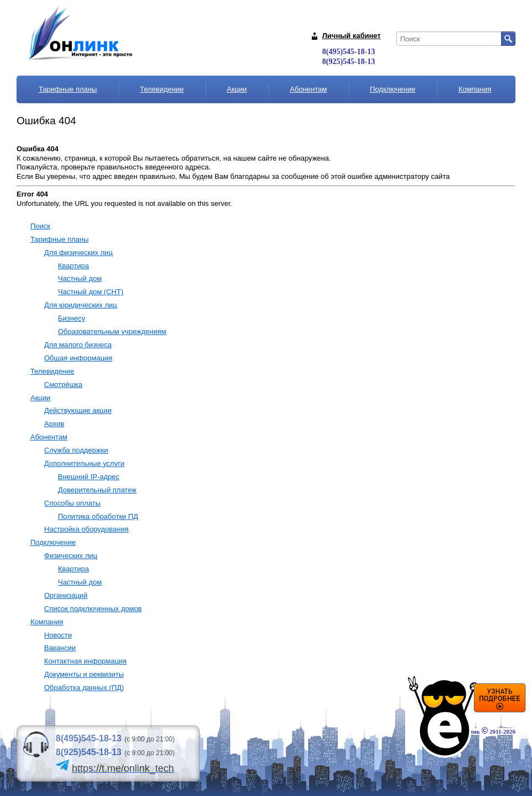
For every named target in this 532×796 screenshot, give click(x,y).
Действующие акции (78, 410)
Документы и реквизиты (84, 674)
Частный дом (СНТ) (91, 292)
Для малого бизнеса (78, 345)
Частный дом (80, 278)
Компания (475, 89)
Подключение (392, 89)
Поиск (40, 226)
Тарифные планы (68, 89)
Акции (237, 89)
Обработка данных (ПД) (84, 688)
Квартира (73, 266)
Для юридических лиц (81, 305)
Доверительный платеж (97, 490)
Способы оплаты (72, 503)
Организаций (66, 595)
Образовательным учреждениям (112, 331)
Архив (54, 424)
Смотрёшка (63, 384)
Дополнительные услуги (84, 463)
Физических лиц (71, 556)
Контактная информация (85, 661)
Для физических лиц (78, 253)
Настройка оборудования (86, 529)
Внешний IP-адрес (89, 477)
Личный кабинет (352, 36)
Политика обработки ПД (98, 516)
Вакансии (60, 648)
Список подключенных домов (93, 609)
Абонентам (308, 89)
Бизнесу (71, 318)
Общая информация (78, 358)
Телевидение (162, 89)
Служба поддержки (76, 450)
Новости (58, 635)
